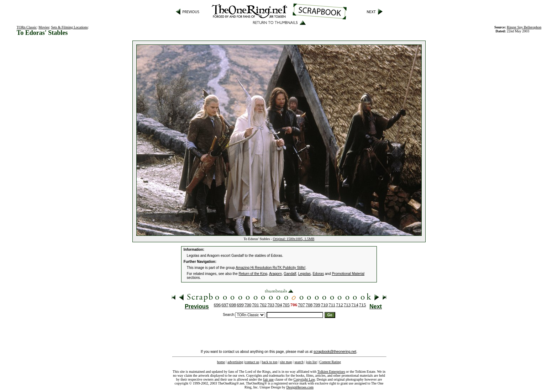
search (299, 362)
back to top (269, 362)
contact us (252, 362)
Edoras (318, 274)
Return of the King (253, 274)
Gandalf (290, 274)
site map (286, 362)
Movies (44, 27)
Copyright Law (304, 379)
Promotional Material (348, 274)
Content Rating (330, 362)
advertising (235, 362)
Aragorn (275, 274)
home (221, 362)
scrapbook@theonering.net (335, 352)
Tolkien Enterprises (331, 372)
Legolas (304, 274)
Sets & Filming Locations (70, 27)
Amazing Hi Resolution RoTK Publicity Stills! (270, 268)
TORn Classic (27, 27)
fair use (268, 379)
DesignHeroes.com (300, 387)
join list (311, 362)
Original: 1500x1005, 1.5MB (294, 239)
